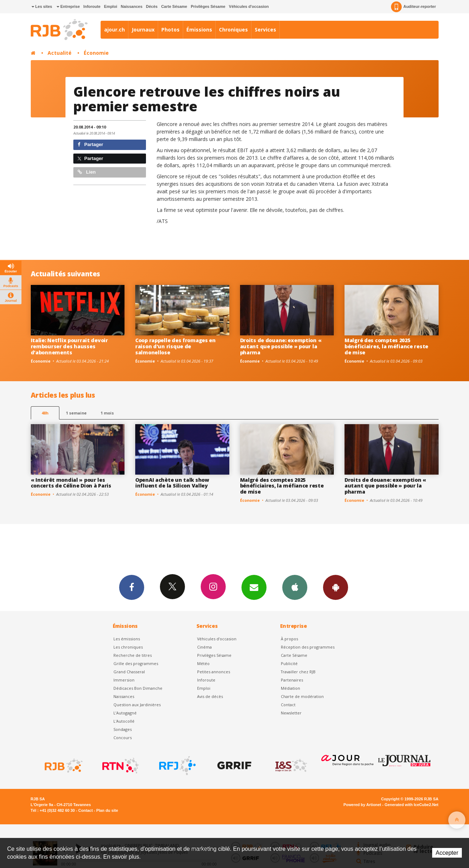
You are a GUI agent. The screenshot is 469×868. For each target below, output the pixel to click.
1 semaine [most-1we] (76, 413)
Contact (288, 705)
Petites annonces (214, 672)
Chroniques (233, 30)
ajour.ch (114, 30)
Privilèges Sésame (208, 6)
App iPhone (295, 587)
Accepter (447, 853)
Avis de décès (210, 696)
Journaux (143, 30)
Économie (96, 53)
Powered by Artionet (362, 805)
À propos (289, 639)
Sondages (123, 729)
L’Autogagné (125, 713)
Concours (123, 738)
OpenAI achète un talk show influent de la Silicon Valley (172, 483)
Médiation (290, 688)
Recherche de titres (133, 655)
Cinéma (204, 647)
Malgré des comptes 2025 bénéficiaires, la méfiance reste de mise (386, 346)
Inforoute (92, 6)
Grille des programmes (136, 663)
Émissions (199, 30)
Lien (87, 172)
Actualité (60, 53)
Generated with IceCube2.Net (411, 805)
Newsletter (291, 713)
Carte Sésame (174, 6)
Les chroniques (128, 647)
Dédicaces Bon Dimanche (138, 688)
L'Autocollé (124, 721)
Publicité (289, 663)
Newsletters (254, 587)
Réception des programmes (308, 647)
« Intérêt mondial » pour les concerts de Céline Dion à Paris (71, 483)
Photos (170, 30)
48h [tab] (45, 413)
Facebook (132, 587)
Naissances (131, 6)
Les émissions (127, 639)
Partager (90, 144)
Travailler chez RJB (298, 672)
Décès (152, 6)
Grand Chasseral (129, 672)
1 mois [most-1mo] (107, 413)
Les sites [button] (42, 6)
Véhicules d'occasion (249, 6)
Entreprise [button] (68, 6)
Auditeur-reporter (413, 7)
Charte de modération (302, 696)
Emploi (111, 6)
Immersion (124, 680)
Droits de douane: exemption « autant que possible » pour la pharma (281, 346)
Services (265, 30)
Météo (203, 663)
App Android (336, 587)
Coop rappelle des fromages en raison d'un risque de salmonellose (175, 346)
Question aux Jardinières (137, 705)
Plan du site (107, 810)
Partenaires (292, 680)
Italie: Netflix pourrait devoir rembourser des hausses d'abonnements (69, 346)
